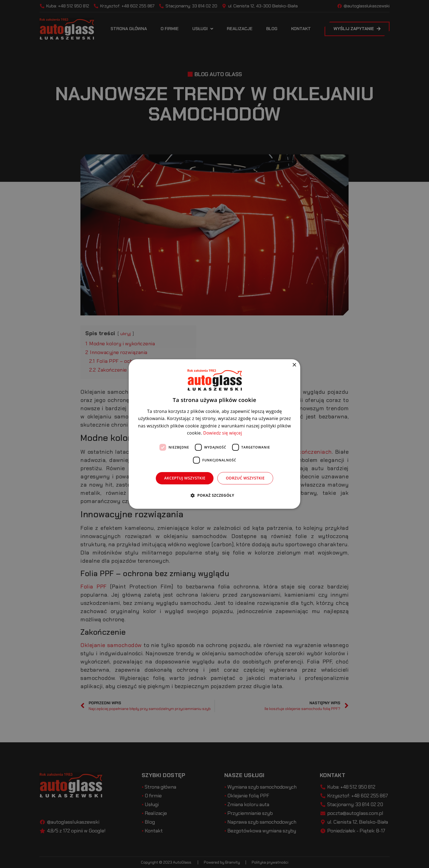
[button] (215, 495)
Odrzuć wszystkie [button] (245, 478)
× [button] (294, 365)
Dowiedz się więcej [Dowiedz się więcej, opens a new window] (222, 433)
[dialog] (215, 434)
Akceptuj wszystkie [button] (185, 478)
